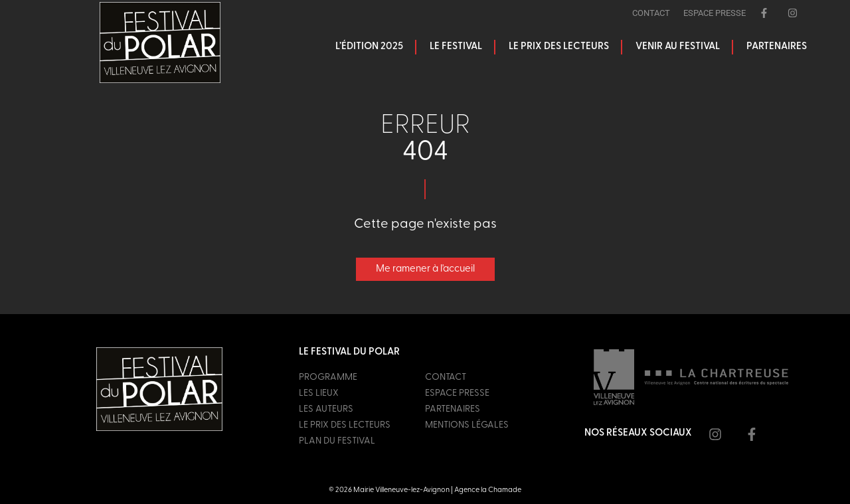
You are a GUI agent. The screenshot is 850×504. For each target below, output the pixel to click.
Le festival (456, 47)
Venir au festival (678, 47)
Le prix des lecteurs (559, 47)
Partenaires (777, 47)
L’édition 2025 (369, 47)
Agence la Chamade (488, 490)
